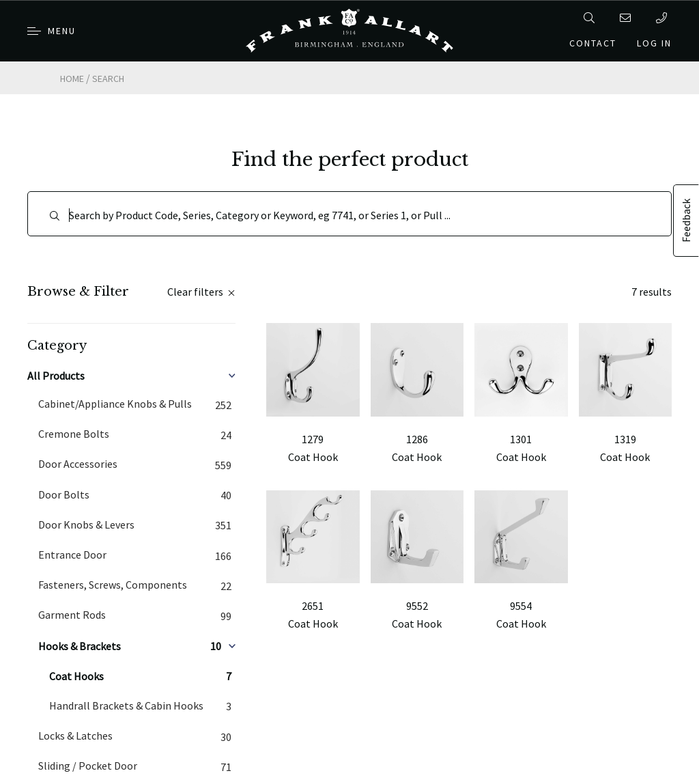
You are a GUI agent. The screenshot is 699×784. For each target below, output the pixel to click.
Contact (593, 43)
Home (72, 79)
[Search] (349, 214)
